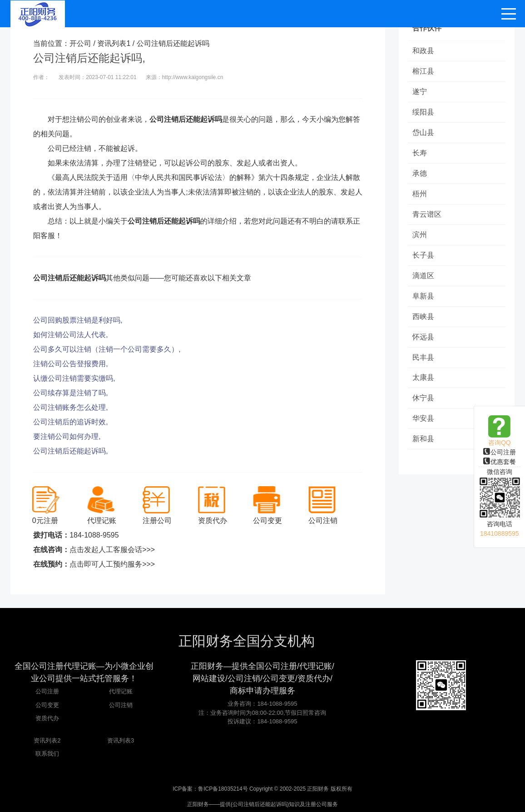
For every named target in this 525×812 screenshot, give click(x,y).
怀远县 (423, 337)
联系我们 (47, 754)
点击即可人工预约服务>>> (112, 564)
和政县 (423, 51)
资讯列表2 (47, 740)
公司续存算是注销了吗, (70, 393)
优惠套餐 (500, 462)
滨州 (420, 235)
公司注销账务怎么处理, (70, 407)
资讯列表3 (121, 740)
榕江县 (423, 71)
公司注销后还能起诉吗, (70, 451)
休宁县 (423, 398)
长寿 (420, 153)
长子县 (423, 255)
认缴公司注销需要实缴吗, (74, 378)
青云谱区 (427, 214)
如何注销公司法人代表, (70, 335)
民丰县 (423, 357)
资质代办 (47, 718)
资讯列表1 (114, 43)
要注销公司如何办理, (67, 436)
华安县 (423, 419)
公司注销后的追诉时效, (70, 422)
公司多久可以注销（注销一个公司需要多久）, (107, 349)
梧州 (420, 194)
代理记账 (121, 691)
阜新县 (423, 296)
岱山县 (423, 132)
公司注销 (121, 705)
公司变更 (47, 705)
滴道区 (423, 276)
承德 (420, 173)
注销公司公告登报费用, (70, 364)
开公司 (80, 43)
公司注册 (500, 452)
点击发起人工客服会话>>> (112, 550)
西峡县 (423, 316)
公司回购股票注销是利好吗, (78, 320)
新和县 (423, 439)
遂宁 (420, 92)
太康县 (423, 378)
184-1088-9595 (94, 535)
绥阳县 (423, 112)
